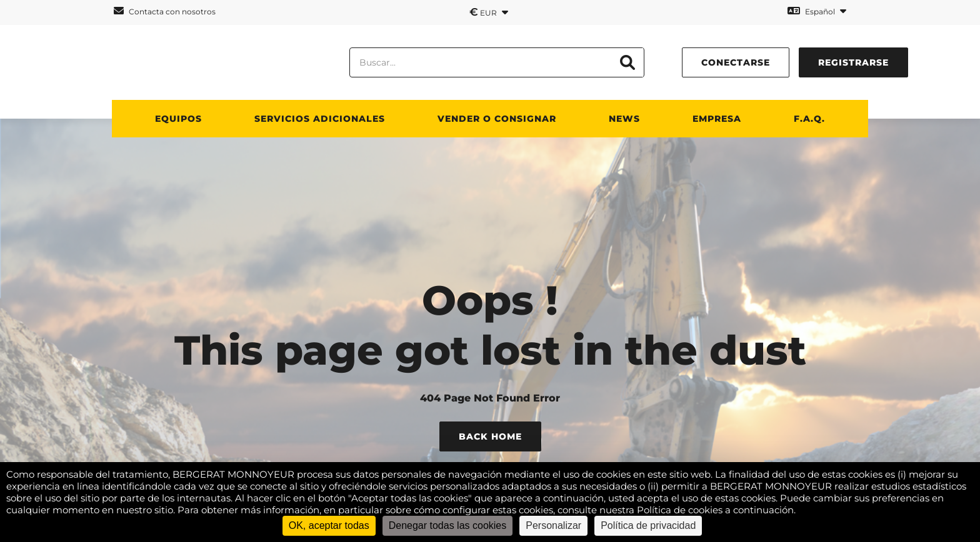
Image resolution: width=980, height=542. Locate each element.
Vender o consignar (497, 119)
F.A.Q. (809, 119)
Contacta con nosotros (165, 11)
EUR (489, 12)
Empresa (717, 119)
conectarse (736, 62)
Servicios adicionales (320, 119)
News (624, 119)
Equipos (178, 119)
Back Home (490, 436)
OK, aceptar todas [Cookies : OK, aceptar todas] (329, 525)
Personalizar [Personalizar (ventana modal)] (553, 525)
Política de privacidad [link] (648, 525)
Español (817, 11)
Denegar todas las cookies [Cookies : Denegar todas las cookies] (448, 525)
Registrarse (853, 62)
